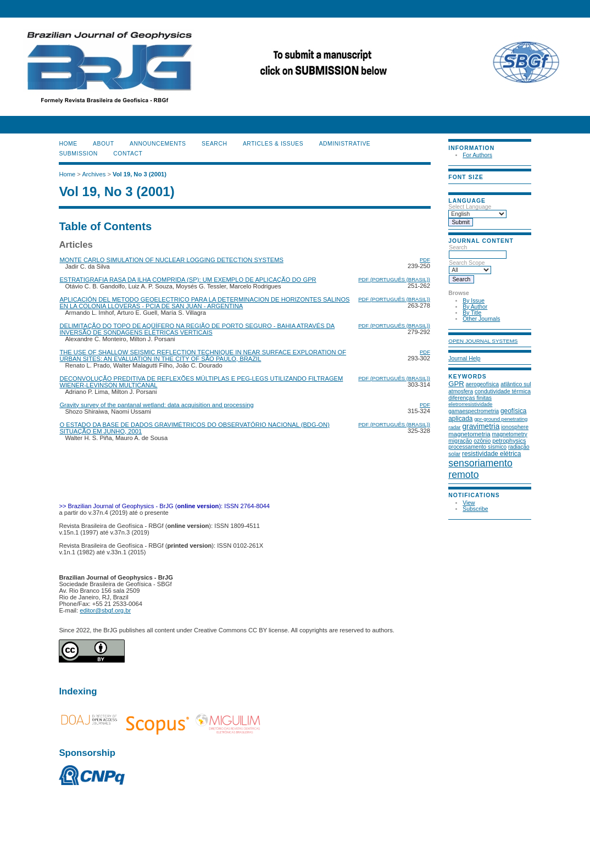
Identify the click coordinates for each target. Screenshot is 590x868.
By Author (475, 307)
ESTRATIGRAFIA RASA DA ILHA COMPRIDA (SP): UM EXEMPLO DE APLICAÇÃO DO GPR (188, 280)
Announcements (158, 144)
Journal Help (464, 358)
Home (68, 144)
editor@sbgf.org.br (105, 610)
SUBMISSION (78, 154)
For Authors (477, 155)
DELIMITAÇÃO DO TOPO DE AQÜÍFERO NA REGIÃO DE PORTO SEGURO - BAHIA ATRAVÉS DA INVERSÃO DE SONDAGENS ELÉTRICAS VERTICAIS (197, 329)
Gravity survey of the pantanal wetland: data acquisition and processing (156, 405)
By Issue (474, 301)
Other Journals (481, 319)
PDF (425, 260)
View (469, 503)
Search (478, 251)
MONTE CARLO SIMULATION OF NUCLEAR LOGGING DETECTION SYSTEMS (171, 260)
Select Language (470, 207)
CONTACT (128, 154)
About (103, 144)
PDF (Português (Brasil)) (394, 279)
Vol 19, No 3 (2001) (140, 174)
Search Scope (470, 266)
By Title (472, 313)
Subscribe (475, 509)
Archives (94, 174)
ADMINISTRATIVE (345, 144)
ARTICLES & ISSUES (273, 144)
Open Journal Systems (483, 341)
